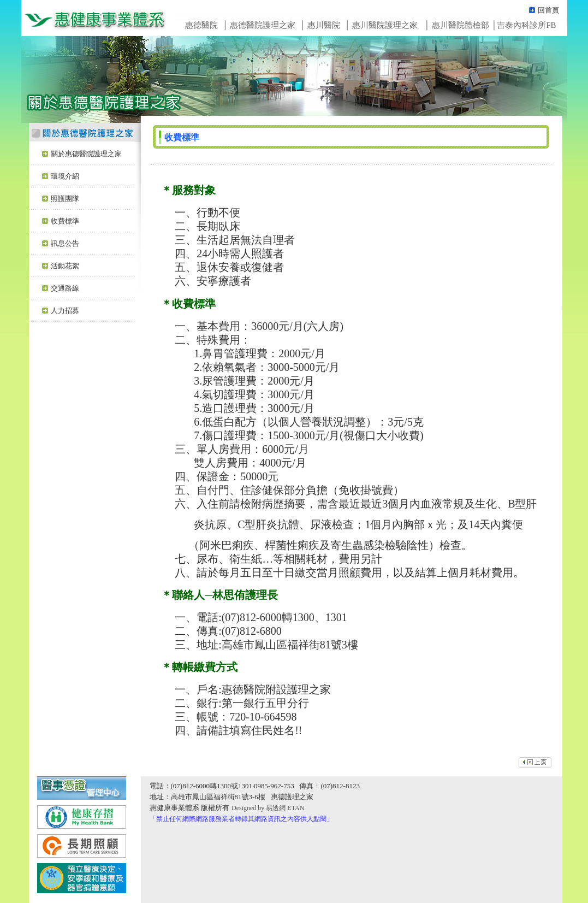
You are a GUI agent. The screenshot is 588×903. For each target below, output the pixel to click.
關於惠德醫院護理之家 (86, 154)
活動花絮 (65, 266)
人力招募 (65, 311)
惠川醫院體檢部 (461, 25)
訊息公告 (65, 243)
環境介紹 (65, 176)
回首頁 (548, 10)
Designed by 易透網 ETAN (268, 808)
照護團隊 (65, 199)
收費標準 (65, 221)
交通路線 (65, 288)
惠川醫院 (324, 25)
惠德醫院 (201, 25)
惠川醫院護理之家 (385, 25)
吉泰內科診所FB (526, 25)
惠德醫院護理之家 (263, 25)
